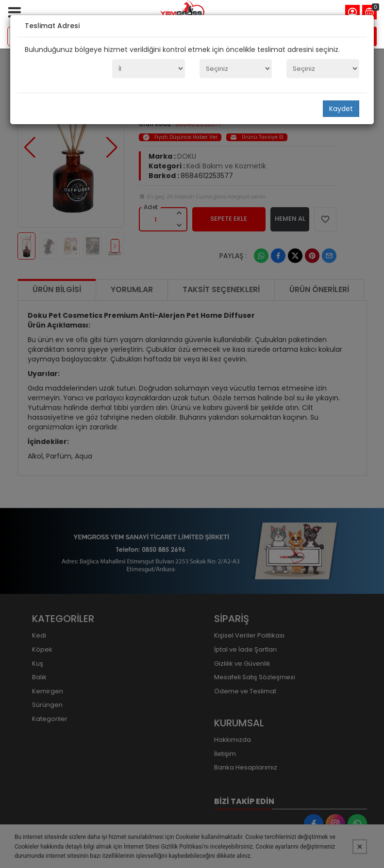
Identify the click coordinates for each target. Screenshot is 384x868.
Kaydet (341, 109)
